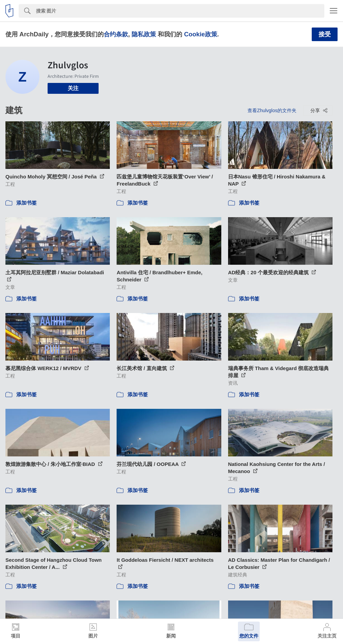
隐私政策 (144, 34)
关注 (73, 88)
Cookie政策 (200, 34)
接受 (325, 34)
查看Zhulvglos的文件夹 (272, 110)
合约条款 (116, 34)
